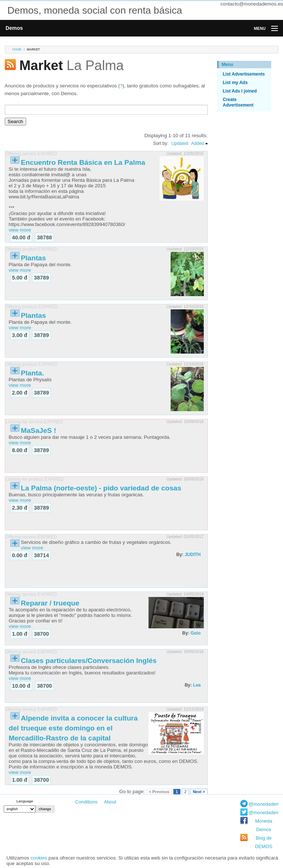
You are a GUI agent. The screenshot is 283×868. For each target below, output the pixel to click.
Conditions (86, 802)
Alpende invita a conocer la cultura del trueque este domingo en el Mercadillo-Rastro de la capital (73, 728)
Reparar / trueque (50, 603)
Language (25, 801)
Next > (199, 792)
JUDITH (193, 555)
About (110, 802)
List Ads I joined (240, 91)
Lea (197, 685)
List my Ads (235, 83)
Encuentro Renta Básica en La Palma (83, 162)
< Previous (159, 792)
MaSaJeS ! (39, 430)
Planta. (33, 373)
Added (198, 143)
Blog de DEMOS (264, 842)
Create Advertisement (238, 102)
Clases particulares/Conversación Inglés (89, 661)
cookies (39, 858)
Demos (14, 28)
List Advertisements (244, 74)
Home (17, 50)
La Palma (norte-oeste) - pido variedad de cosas (101, 488)
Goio (195, 633)
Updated (180, 143)
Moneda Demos (263, 825)
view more (20, 230)
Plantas (34, 258)
